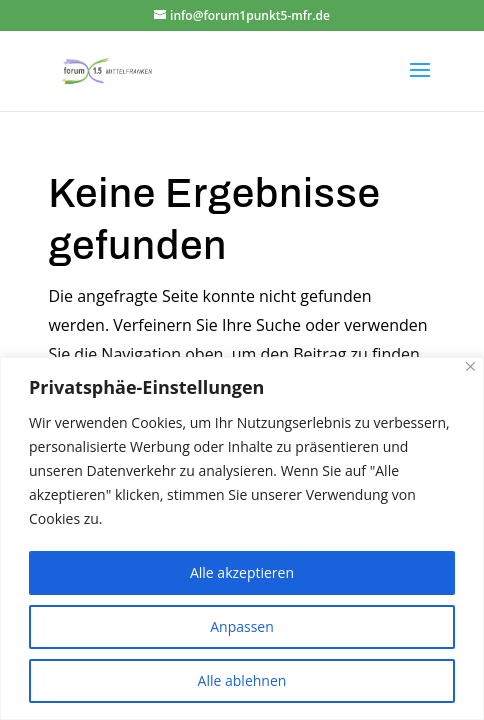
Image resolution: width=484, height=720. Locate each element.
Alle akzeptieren (242, 572)
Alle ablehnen (242, 680)
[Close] (470, 366)
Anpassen (242, 626)
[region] (242, 538)
